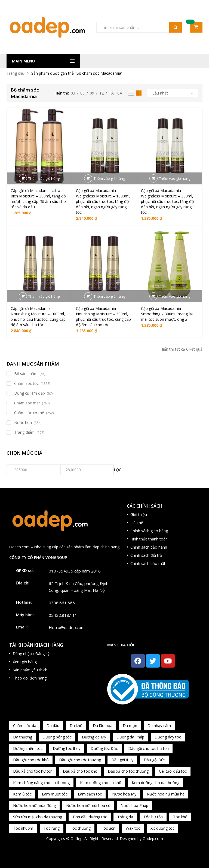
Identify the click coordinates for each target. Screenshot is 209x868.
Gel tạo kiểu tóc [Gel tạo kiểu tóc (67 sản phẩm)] (173, 771)
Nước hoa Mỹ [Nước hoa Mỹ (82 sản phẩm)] (124, 794)
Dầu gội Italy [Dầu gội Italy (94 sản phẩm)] (122, 760)
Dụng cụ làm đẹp (30, 393)
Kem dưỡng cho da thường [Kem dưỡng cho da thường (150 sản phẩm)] (156, 783)
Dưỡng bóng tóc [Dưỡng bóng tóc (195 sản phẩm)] (57, 737)
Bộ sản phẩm (26, 374)
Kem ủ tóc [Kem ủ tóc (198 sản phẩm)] (22, 794)
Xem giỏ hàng (25, 662)
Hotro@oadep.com (67, 627)
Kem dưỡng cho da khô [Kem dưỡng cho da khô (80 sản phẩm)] (101, 783)
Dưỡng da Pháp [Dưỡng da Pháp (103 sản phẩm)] (130, 737)
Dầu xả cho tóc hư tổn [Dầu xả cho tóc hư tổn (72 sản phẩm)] (33, 771)
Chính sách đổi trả (146, 555)
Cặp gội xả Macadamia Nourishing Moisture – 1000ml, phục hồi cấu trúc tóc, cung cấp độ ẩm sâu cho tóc (38, 317)
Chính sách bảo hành (149, 547)
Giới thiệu (139, 515)
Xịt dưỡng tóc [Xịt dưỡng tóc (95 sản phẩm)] (162, 828)
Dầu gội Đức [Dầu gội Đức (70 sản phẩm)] (155, 760)
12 (102, 93)
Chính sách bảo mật (148, 563)
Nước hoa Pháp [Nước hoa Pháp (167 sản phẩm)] (134, 805)
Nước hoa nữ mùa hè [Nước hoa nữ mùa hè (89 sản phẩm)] (166, 794)
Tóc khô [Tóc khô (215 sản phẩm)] (180, 817)
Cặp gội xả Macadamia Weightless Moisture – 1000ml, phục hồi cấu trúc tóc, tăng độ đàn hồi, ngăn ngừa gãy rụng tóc (103, 201)
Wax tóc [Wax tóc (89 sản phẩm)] (133, 828)
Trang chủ (16, 73)
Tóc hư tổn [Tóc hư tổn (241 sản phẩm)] (153, 817)
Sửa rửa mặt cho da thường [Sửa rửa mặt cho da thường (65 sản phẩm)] (38, 817)
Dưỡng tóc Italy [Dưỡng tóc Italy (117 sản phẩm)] (67, 748)
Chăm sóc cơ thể (29, 413)
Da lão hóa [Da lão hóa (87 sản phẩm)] (103, 726)
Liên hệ (137, 523)
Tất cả (116, 93)
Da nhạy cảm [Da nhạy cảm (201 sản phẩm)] (159, 726)
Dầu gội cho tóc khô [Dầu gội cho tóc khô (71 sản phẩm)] (31, 760)
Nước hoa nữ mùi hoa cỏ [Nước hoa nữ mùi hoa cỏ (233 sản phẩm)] (88, 805)
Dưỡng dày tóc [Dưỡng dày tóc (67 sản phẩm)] (168, 737)
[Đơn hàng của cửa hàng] (173, 93)
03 (73, 93)
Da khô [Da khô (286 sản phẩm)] (76, 726)
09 (92, 93)
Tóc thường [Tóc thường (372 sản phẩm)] (80, 828)
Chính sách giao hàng (149, 531)
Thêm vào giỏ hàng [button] (44, 178)
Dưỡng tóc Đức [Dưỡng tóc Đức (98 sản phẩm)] (104, 748)
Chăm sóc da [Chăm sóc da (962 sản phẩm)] (25, 726)
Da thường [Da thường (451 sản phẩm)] (23, 737)
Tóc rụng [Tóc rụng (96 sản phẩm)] (52, 828)
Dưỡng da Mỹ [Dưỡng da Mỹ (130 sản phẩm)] (94, 737)
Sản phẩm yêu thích (30, 670)
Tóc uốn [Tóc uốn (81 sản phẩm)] (108, 828)
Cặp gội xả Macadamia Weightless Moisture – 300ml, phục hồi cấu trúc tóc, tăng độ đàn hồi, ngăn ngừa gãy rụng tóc (167, 201)
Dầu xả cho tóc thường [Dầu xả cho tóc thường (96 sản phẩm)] (128, 771)
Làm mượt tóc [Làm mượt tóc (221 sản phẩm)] (55, 794)
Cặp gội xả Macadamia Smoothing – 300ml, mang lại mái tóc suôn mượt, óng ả (167, 314)
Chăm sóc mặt (27, 403)
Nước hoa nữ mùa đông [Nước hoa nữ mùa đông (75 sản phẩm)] (34, 805)
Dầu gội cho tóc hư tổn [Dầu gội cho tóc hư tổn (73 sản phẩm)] (148, 748)
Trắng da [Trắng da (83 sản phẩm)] (125, 817)
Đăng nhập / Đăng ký (31, 654)
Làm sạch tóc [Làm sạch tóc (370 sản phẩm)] (90, 794)
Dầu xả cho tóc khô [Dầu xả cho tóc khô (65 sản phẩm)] (80, 771)
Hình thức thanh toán (149, 539)
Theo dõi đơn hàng (30, 678)
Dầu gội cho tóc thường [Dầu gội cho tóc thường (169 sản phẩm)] (80, 760)
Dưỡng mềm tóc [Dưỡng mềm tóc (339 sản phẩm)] (28, 748)
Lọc (118, 470)
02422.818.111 (63, 615)
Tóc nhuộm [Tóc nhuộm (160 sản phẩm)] (23, 828)
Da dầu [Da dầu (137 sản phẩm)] (53, 726)
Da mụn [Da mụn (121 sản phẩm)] (130, 726)
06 (82, 93)
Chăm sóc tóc (26, 383)
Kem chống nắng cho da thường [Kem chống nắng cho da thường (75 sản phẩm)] (41, 783)
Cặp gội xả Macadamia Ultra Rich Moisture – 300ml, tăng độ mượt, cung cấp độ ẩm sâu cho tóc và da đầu (38, 199)
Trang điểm (24, 432)
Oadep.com (153, 839)
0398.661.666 (62, 603)
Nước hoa (23, 422)
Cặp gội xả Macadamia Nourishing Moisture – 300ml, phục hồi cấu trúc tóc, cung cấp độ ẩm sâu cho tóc (103, 317)
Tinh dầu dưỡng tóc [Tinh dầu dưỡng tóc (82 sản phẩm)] (90, 817)
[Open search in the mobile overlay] (139, 27)
